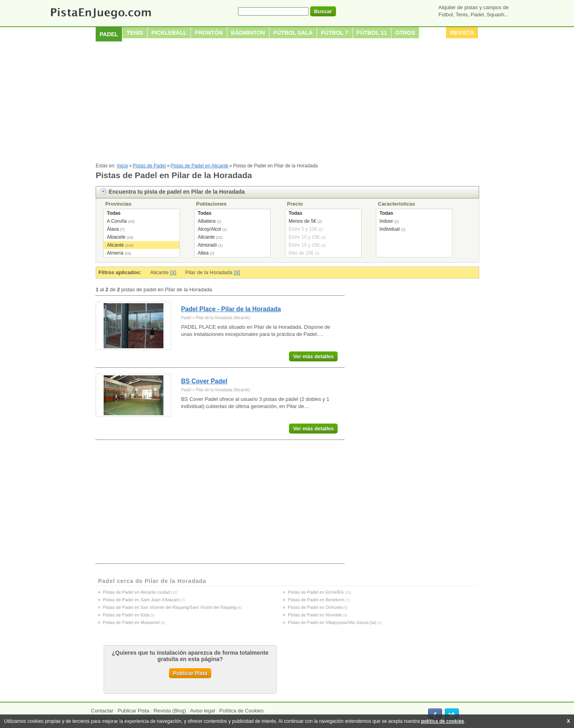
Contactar (102, 711)
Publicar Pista (190, 673)
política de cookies (443, 721)
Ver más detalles (313, 356)
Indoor (386, 221)
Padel (109, 34)
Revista (462, 33)
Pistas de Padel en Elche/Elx (316, 592)
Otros (405, 33)
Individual (390, 229)
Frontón (209, 33)
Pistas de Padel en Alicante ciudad (137, 592)
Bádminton (248, 33)
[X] (173, 272)
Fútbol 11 (372, 33)
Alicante (115, 245)
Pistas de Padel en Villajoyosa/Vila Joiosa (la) (332, 622)
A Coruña (117, 221)
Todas (114, 213)
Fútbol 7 (334, 33)
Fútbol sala (293, 33)
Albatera (207, 221)
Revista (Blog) (170, 711)
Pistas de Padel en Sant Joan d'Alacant (141, 600)
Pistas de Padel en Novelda (315, 615)
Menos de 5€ (302, 221)
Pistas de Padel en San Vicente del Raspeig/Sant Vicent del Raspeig (170, 607)
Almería (115, 253)
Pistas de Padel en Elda (126, 615)
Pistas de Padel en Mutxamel (131, 622)
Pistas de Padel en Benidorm (316, 600)
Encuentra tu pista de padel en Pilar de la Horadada (177, 192)
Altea (203, 253)
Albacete (116, 237)
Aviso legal (203, 711)
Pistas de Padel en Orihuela (315, 607)
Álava (113, 229)
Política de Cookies (241, 711)
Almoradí (207, 245)
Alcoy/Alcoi (209, 229)
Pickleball (169, 33)
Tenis (135, 33)
